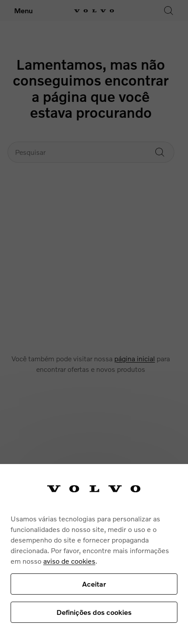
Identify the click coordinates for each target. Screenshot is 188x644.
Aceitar (94, 584)
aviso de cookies (69, 561)
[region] (94, 554)
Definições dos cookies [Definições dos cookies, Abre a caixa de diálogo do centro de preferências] (94, 612)
